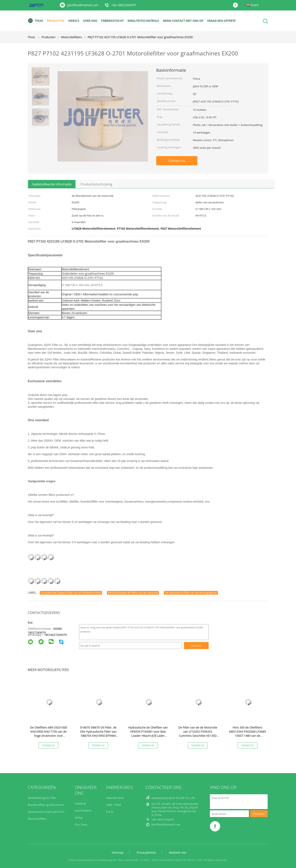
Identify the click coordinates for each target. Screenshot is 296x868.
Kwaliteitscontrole (143, 21)
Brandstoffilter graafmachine (46, 805)
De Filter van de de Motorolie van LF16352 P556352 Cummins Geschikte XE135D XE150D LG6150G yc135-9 (198, 734)
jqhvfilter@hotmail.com (83, 5)
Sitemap (117, 852)
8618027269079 (56, 635)
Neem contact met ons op (183, 21)
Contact (196, 646)
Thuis (35, 21)
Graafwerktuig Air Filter (42, 798)
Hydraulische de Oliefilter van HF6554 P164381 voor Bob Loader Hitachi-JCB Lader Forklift (148, 734)
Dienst (79, 817)
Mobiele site (178, 852)
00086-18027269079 (45, 631)
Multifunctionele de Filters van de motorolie (133, 593)
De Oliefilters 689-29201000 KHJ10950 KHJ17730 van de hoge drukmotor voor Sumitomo (49, 734)
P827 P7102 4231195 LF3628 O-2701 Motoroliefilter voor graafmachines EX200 (140, 37)
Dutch (255, 5)
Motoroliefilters (37, 819)
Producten (56, 21)
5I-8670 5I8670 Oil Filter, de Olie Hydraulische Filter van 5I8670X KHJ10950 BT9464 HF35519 (98, 734)
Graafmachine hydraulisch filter (47, 812)
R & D (110, 812)
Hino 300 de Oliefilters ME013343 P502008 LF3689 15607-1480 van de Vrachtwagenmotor (248, 734)
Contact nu (177, 161)
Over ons (90, 21)
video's (74, 21)
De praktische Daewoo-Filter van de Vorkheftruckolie (71, 593)
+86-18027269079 (124, 5)
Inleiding (80, 804)
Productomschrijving (96, 184)
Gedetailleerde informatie (52, 184)
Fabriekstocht (112, 21)
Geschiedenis (83, 810)
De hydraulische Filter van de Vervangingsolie (191, 593)
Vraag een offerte (221, 21)
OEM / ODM (114, 805)
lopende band (115, 798)
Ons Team (81, 824)
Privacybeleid (146, 852)
